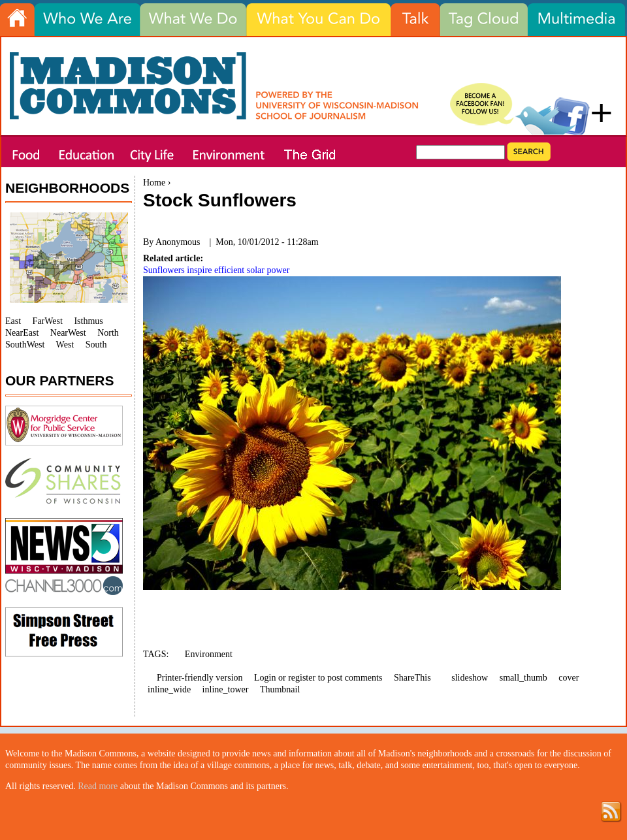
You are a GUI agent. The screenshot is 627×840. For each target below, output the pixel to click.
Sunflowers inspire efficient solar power (216, 270)
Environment (209, 654)
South (96, 345)
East (13, 321)
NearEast (22, 333)
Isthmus (88, 321)
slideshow (470, 678)
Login (265, 678)
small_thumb (523, 678)
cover (569, 678)
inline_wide (169, 689)
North (108, 333)
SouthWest (25, 345)
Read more (98, 786)
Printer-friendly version (200, 678)
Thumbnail (280, 689)
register (302, 678)
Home (154, 183)
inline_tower (226, 689)
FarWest (48, 321)
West (65, 345)
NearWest (68, 333)
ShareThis (412, 678)
